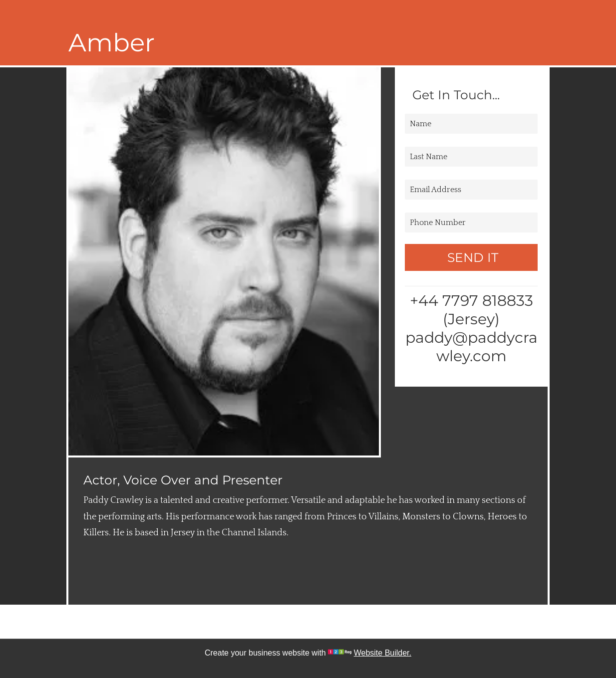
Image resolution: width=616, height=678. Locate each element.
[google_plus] (336, 622)
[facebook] (280, 622)
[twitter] (308, 622)
